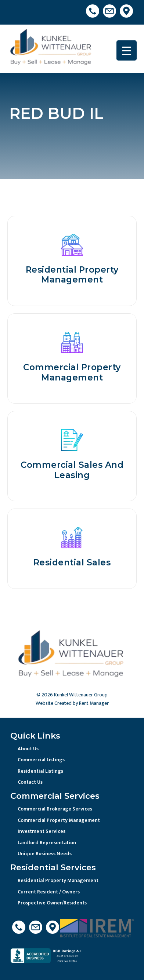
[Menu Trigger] (127, 50)
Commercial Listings (41, 760)
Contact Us (30, 782)
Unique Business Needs (45, 854)
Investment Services (42, 831)
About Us (28, 749)
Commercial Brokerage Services (55, 809)
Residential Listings (40, 771)
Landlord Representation (47, 843)
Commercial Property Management (59, 820)
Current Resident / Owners (49, 892)
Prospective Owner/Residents (52, 903)
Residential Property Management (58, 880)
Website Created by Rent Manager (72, 703)
